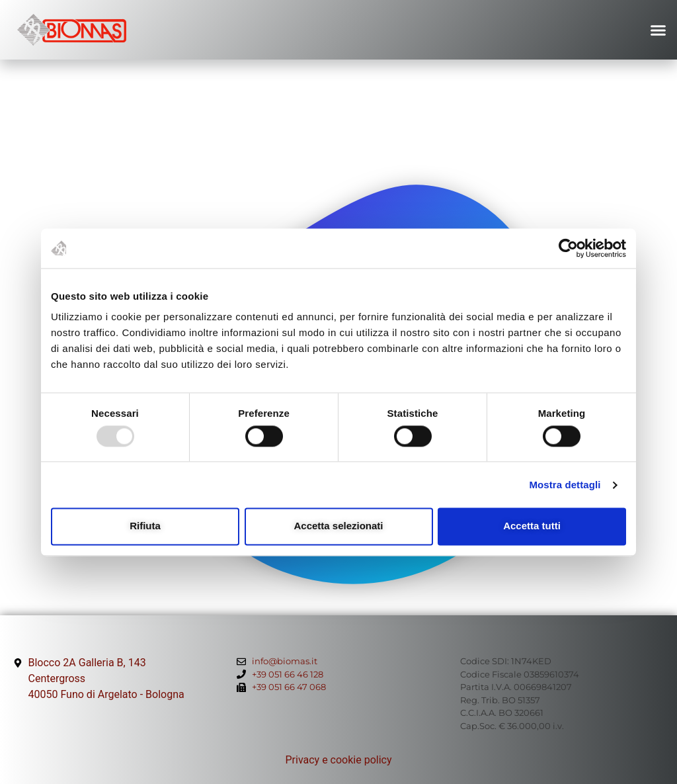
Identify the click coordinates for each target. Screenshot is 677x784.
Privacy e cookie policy (338, 760)
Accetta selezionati (338, 526)
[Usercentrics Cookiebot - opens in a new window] (568, 248)
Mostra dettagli (565, 485)
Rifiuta (145, 526)
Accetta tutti (532, 526)
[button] (658, 30)
